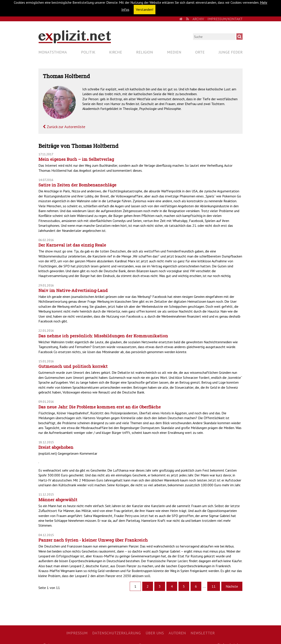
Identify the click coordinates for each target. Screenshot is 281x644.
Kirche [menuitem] (116, 52)
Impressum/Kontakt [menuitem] (225, 19)
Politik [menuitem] (88, 52)
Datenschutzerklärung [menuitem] (116, 633)
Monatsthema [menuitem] (53, 52)
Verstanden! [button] (145, 9)
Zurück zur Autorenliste (65, 127)
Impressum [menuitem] (77, 633)
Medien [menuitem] (174, 52)
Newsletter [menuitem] (203, 633)
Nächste (232, 586)
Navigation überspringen (38, 48)
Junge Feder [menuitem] (231, 52)
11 (214, 586)
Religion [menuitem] (145, 52)
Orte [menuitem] (200, 52)
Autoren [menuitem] (177, 633)
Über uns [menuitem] (155, 633)
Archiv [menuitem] (198, 19)
